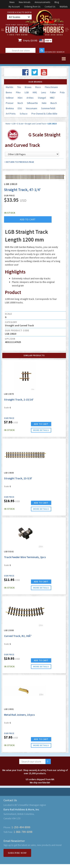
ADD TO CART (41, 424)
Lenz (44, 92)
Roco (38, 87)
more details (41, 430)
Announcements (42, 2)
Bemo (9, 92)
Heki (44, 103)
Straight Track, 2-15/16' (19, 399)
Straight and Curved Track (35, 124)
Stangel (42, 98)
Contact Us (50, 7)
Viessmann (31, 108)
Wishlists (64, 7)
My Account (14, 7)
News (12, 2)
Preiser (10, 103)
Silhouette (32, 103)
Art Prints (11, 114)
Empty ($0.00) (30, 40)
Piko (18, 92)
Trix (19, 87)
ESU (20, 108)
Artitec (30, 98)
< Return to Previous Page (19, 162)
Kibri (20, 98)
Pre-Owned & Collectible (44, 114)
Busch (54, 103)
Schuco (24, 114)
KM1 (35, 92)
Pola (62, 92)
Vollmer (10, 98)
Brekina (10, 108)
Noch (20, 103)
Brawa (28, 87)
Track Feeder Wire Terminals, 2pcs (25, 557)
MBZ (52, 98)
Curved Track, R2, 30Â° (18, 636)
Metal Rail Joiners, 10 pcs (19, 715)
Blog (57, 2)
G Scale (20, 124)
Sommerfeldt (48, 108)
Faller (53, 92)
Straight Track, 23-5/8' (18, 478)
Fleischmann (51, 87)
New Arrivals (25, 2)
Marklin (9, 87)
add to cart (28, 219)
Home (8, 124)
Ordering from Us (32, 7)
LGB (27, 92)
